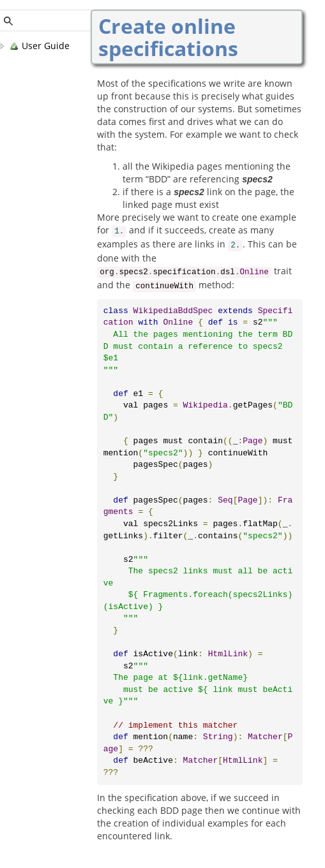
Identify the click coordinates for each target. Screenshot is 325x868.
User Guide (40, 46)
